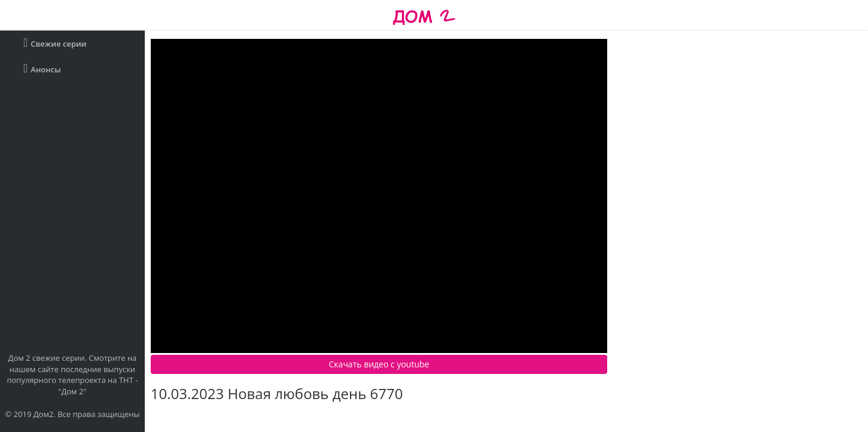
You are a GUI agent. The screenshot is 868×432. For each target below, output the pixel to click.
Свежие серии (55, 43)
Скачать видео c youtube (379, 364)
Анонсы (42, 69)
